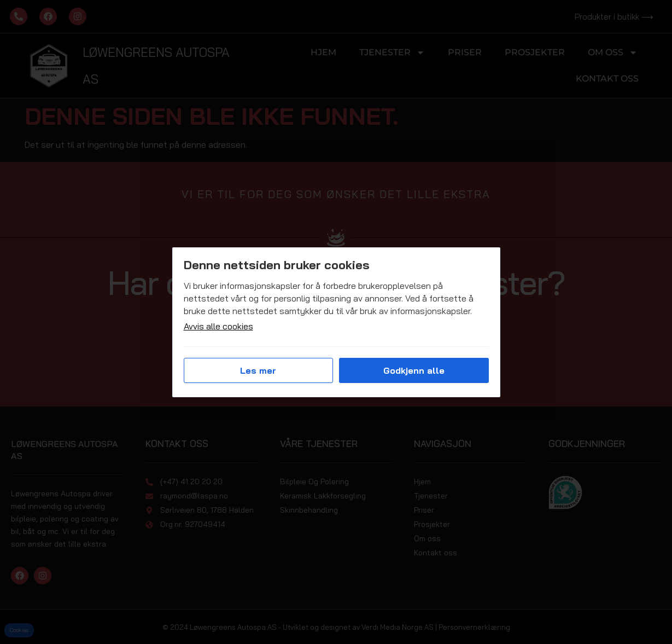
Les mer (258, 370)
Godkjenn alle (414, 370)
